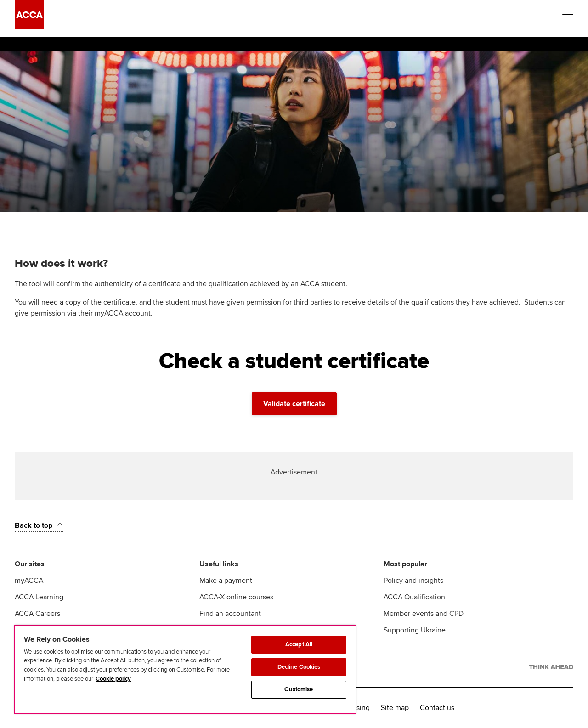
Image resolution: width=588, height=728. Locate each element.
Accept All (299, 644)
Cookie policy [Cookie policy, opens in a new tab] (113, 679)
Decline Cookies (299, 667)
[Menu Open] (568, 18)
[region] (185, 669)
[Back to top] (39, 525)
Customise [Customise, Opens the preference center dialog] (299, 689)
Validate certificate (294, 404)
